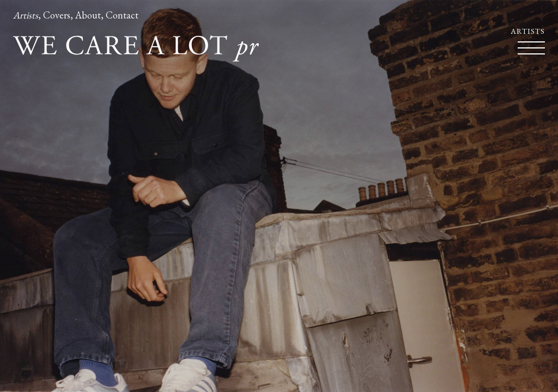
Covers (57, 15)
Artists (26, 15)
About (88, 15)
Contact (122, 15)
